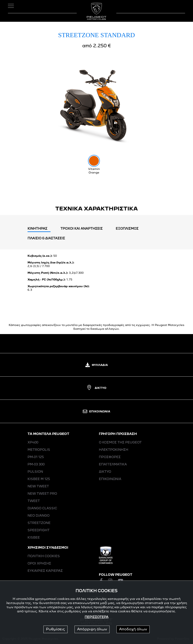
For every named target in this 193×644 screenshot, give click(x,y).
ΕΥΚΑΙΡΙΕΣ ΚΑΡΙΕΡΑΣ (45, 571)
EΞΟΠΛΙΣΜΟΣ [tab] (127, 229)
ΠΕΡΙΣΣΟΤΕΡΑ (96, 617)
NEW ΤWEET (38, 487)
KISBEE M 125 (39, 479)
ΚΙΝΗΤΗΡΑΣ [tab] (37, 229)
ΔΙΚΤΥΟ (96, 388)
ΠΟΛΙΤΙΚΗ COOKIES (44, 556)
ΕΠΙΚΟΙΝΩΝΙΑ (96, 412)
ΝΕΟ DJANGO (39, 516)
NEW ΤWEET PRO (42, 494)
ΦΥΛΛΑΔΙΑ (97, 365)
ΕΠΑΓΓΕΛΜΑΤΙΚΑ (113, 465)
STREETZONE (39, 523)
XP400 (33, 443)
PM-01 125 (36, 457)
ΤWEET (34, 501)
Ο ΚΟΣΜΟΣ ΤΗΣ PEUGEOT (120, 443)
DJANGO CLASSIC (42, 509)
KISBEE (34, 538)
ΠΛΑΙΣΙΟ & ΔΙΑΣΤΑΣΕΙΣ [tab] (46, 239)
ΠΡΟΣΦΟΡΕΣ (110, 457)
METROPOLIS (39, 450)
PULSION (35, 472)
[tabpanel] (96, 275)
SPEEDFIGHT (39, 530)
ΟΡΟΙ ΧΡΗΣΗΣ (39, 564)
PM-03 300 (36, 465)
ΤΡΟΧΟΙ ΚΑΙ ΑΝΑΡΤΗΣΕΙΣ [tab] (82, 229)
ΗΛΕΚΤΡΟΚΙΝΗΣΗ (114, 450)
